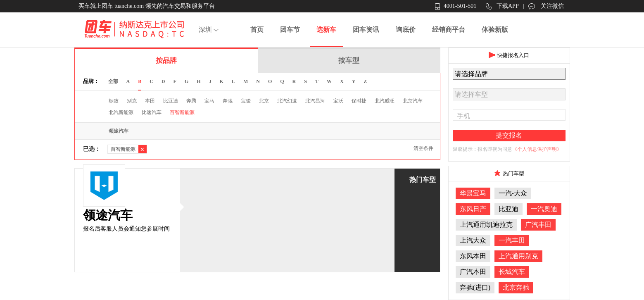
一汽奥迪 (544, 209)
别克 (132, 101)
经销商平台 (449, 30)
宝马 (209, 101)
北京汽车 (413, 101)
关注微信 (546, 6)
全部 (113, 81)
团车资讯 (366, 30)
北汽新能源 (121, 112)
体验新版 (495, 30)
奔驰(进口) (475, 287)
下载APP (502, 6)
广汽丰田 (538, 225)
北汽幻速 (287, 101)
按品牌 (166, 61)
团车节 (290, 30)
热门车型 (423, 180)
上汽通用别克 (518, 256)
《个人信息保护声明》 (537, 149)
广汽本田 (473, 272)
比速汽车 (152, 112)
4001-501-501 (456, 6)
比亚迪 (171, 101)
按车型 (349, 61)
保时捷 (359, 101)
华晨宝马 (473, 193)
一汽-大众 (513, 193)
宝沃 (338, 101)
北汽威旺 (385, 101)
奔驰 (228, 101)
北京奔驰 (516, 287)
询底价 (406, 30)
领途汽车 (119, 131)
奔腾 (191, 101)
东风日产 (473, 209)
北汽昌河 (315, 101)
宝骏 (246, 101)
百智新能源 (182, 112)
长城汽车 (512, 272)
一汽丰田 (512, 240)
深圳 (210, 30)
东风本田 (473, 256)
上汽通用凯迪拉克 (486, 225)
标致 (114, 101)
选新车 (326, 30)
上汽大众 (473, 240)
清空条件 (423, 148)
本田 (150, 101)
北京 (264, 101)
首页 (257, 30)
